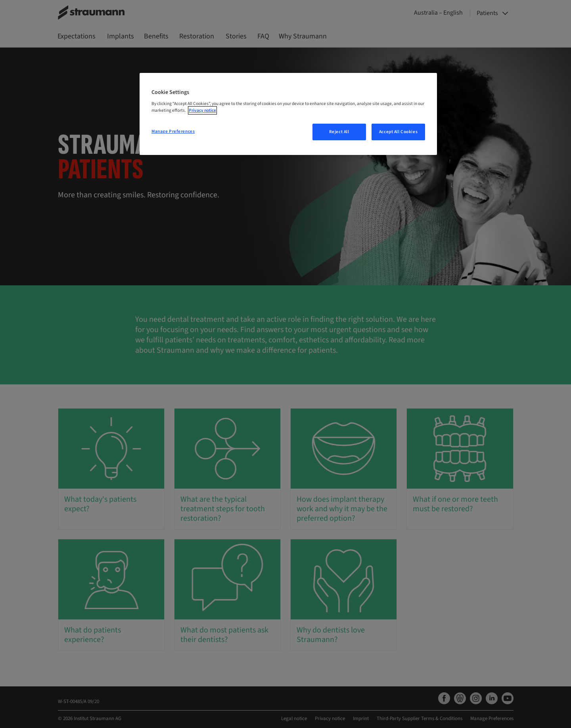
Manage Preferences (173, 131)
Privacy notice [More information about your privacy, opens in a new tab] (202, 110)
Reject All (339, 132)
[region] (288, 114)
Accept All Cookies (398, 132)
